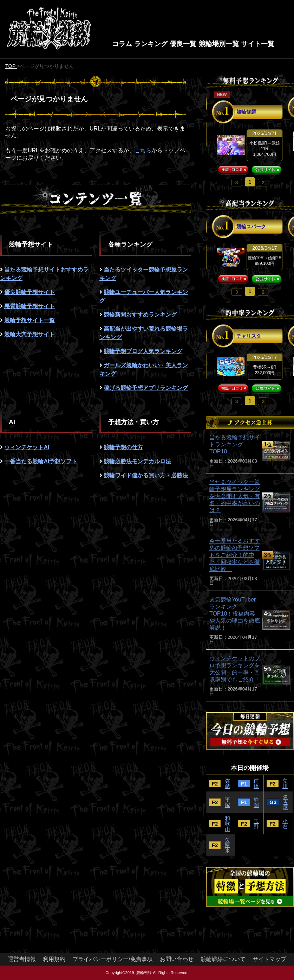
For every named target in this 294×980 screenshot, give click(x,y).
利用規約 (54, 959)
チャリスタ (249, 336)
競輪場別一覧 (219, 44)
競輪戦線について (223, 959)
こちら (143, 150)
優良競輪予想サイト (30, 292)
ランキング (151, 44)
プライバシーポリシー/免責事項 (112, 959)
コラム (122, 44)
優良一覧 (183, 44)
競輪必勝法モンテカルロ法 (137, 461)
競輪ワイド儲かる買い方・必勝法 (146, 475)
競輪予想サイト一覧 (30, 320)
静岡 (256, 802)
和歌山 (227, 824)
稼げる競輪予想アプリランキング (146, 388)
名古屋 (285, 802)
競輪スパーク (251, 227)
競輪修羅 (246, 112)
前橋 (256, 783)
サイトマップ (269, 959)
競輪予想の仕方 (123, 447)
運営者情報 (22, 959)
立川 (285, 783)
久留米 (227, 845)
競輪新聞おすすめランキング (140, 315)
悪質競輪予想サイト (30, 306)
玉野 (256, 824)
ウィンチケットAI (27, 447)
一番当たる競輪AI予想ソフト (41, 461)
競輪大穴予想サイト (30, 334)
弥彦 (227, 783)
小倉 (285, 824)
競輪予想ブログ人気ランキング (143, 351)
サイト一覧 (258, 44)
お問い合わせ (177, 959)
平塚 (227, 802)
